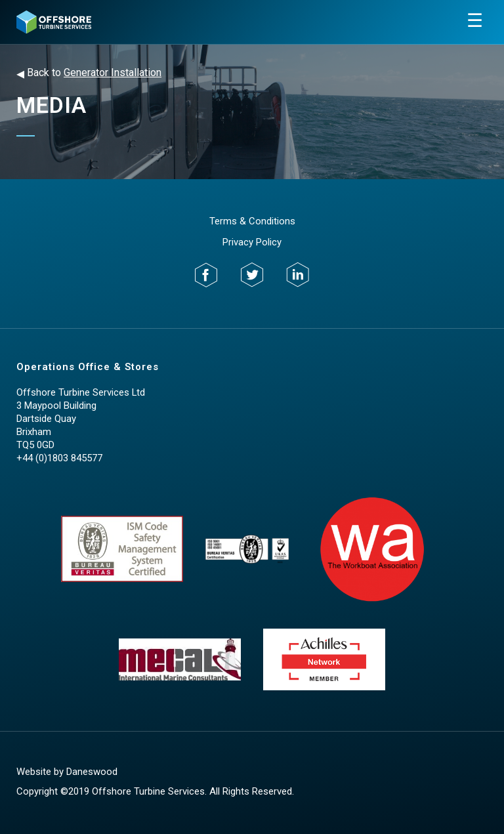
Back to (89, 73)
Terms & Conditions (252, 221)
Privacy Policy (252, 242)
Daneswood (92, 772)
